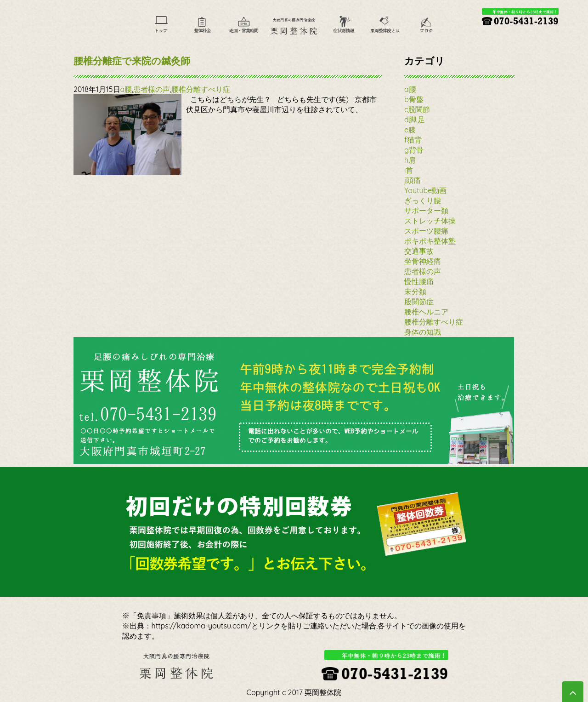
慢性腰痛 (419, 281)
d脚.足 (415, 120)
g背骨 (414, 150)
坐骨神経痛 (423, 261)
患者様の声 (152, 89)
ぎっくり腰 (423, 200)
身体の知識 (423, 332)
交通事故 (419, 251)
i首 (409, 170)
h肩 (410, 160)
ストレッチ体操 (430, 221)
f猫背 (413, 140)
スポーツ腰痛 (426, 231)
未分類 (415, 291)
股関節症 (419, 302)
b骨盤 (414, 99)
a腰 (126, 89)
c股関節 (417, 109)
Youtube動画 (425, 190)
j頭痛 (413, 180)
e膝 (410, 130)
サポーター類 (426, 211)
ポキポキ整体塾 (430, 241)
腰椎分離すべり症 (201, 89)
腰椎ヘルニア (426, 312)
